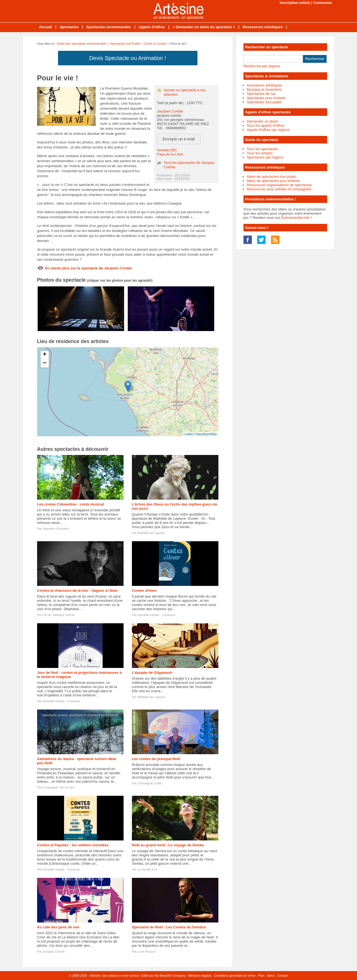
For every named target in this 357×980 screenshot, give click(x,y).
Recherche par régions (262, 66)
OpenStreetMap (206, 434)
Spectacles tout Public (125, 44)
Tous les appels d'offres (266, 125)
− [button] (44, 363)
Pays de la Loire (170, 154)
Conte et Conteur (156, 44)
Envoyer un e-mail (179, 139)
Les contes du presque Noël (156, 759)
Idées (271, 976)
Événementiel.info (296, 218)
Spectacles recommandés (108, 27)
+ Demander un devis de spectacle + (204, 27)
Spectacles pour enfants (266, 98)
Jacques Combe (170, 111)
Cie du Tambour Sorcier (59, 615)
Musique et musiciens (264, 89)
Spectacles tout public (264, 102)
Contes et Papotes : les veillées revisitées (73, 845)
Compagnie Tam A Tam (59, 787)
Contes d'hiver (144, 590)
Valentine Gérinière (56, 529)
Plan (261, 976)
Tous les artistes (260, 153)
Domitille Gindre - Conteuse (156, 615)
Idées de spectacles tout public (272, 177)
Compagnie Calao (150, 783)
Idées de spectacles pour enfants (273, 181)
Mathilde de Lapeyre (151, 533)
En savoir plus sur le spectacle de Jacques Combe (88, 268)
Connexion (323, 3)
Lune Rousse (147, 952)
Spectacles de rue (261, 94)
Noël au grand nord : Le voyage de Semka (168, 845)
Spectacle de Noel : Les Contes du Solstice (169, 927)
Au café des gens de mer (58, 927)
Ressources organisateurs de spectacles (279, 185)
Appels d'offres (152, 27)
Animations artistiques (265, 85)
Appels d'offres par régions (268, 130)
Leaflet (188, 434)
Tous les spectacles (263, 149)
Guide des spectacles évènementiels (82, 44)
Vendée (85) (167, 150)
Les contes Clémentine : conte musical (71, 504)
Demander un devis (263, 121)
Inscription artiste (295, 3)
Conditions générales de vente (235, 976)
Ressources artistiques (263, 27)
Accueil (45, 27)
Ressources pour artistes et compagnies (279, 189)
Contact (283, 976)
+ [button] (44, 355)
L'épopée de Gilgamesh (152, 673)
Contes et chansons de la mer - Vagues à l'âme (77, 590)
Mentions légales (200, 976)
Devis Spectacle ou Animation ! (128, 58)
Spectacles (69, 27)
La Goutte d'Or (148, 869)
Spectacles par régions (265, 157)
